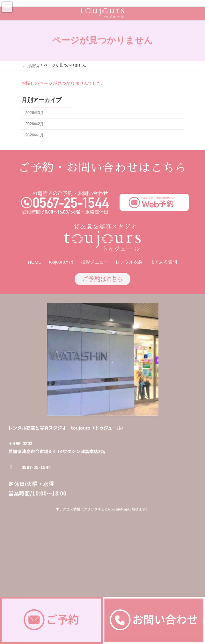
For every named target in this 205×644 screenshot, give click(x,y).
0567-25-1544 (36, 467)
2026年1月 (34, 135)
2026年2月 (34, 124)
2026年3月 (34, 113)
